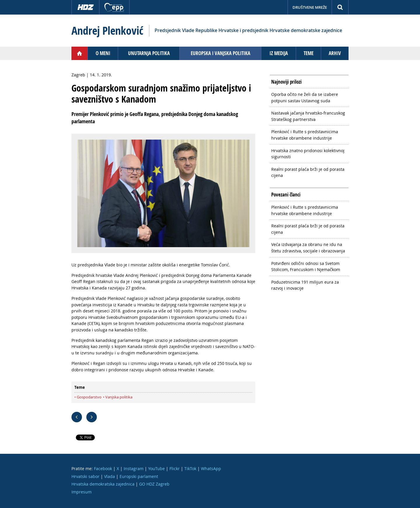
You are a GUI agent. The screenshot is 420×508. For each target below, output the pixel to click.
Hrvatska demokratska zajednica (103, 484)
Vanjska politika (119, 397)
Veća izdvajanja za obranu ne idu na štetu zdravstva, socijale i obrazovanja (308, 248)
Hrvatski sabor (85, 476)
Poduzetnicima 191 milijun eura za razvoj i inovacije (305, 285)
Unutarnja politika (149, 53)
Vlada (110, 476)
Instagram (134, 469)
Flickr (175, 469)
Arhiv (335, 53)
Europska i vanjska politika (220, 53)
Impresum (82, 492)
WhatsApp (211, 469)
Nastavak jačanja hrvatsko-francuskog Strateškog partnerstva (308, 116)
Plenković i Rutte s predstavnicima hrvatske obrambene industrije (305, 135)
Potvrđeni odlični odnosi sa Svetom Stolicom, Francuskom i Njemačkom (306, 267)
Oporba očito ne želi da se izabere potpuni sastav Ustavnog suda (305, 97)
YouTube (156, 469)
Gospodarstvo (89, 397)
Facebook (103, 469)
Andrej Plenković (107, 31)
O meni (103, 53)
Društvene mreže (310, 7)
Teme (309, 53)
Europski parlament (139, 476)
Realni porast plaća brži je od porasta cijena (308, 172)
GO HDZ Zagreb (154, 484)
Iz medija (279, 53)
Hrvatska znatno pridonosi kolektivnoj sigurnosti (308, 154)
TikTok (190, 469)
